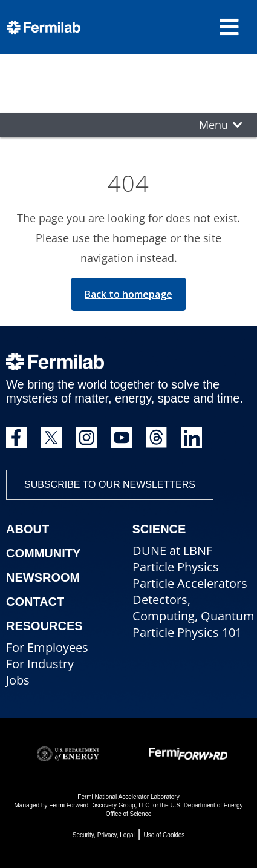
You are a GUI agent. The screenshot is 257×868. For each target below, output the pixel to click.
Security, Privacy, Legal (104, 835)
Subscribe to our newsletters (110, 485)
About (28, 529)
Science (159, 529)
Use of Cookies (164, 835)
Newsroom (43, 577)
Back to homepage (128, 294)
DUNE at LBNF (172, 551)
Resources (44, 626)
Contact (35, 602)
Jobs (18, 680)
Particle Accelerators (190, 583)
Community (43, 553)
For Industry (40, 664)
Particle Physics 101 (187, 632)
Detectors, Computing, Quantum (194, 608)
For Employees (47, 647)
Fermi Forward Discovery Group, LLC (99, 805)
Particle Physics (176, 567)
